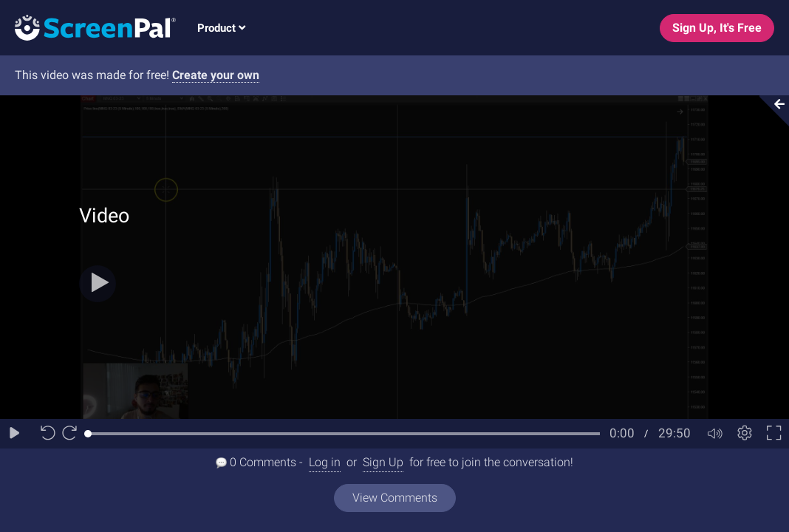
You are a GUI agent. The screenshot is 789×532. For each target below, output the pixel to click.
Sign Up (383, 462)
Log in (325, 462)
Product (221, 28)
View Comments (395, 498)
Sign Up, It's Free (717, 28)
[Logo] (88, 27)
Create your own (216, 75)
